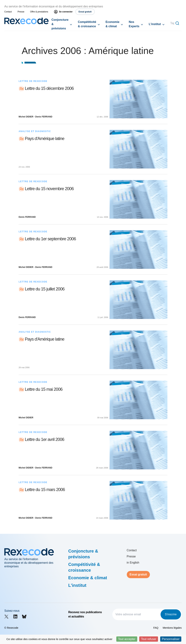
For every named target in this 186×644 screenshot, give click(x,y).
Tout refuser (149, 639)
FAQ (156, 628)
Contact (8, 12)
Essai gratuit (138, 574)
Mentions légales (172, 628)
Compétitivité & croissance (87, 24)
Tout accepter (127, 639)
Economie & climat (113, 24)
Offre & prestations (39, 12)
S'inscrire (171, 614)
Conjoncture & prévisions (60, 24)
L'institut (155, 24)
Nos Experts (134, 24)
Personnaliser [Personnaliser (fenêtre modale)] (171, 639)
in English (133, 563)
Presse (21, 12)
